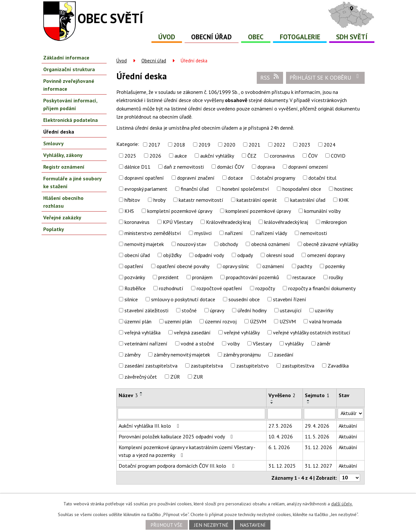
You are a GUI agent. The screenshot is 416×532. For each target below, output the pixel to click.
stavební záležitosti (146, 310)
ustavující (291, 310)
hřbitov (132, 200)
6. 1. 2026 (279, 447)
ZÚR (175, 377)
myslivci (203, 233)
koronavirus (137, 222)
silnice (131, 299)
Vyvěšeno (282, 395)
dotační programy (276, 178)
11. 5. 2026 (317, 436)
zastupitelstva (207, 366)
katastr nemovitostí (201, 200)
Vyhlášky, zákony (63, 155)
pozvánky (135, 277)
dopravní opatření (144, 178)
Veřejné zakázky (62, 217)
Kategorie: (128, 144)
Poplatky (54, 229)
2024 (330, 145)
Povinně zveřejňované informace (69, 85)
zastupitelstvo (253, 366)
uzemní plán (178, 321)
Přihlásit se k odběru (325, 77)
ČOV (313, 156)
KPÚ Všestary (178, 222)
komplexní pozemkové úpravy (258, 211)
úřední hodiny (252, 310)
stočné (189, 310)
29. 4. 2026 (317, 426)
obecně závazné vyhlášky (331, 244)
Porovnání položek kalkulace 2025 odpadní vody (177, 436)
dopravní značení (196, 178)
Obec (256, 37)
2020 (229, 145)
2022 (279, 145)
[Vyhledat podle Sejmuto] (320, 414)
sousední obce (244, 299)
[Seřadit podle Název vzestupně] (141, 393)
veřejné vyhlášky (242, 332)
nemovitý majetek (144, 244)
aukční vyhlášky (217, 156)
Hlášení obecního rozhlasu (63, 202)
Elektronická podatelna (71, 120)
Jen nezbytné (211, 525)
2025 (130, 156)
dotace (235, 178)
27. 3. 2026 (280, 426)
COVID (338, 156)
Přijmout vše (167, 525)
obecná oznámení (271, 244)
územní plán (138, 321)
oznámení (273, 266)
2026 (155, 156)
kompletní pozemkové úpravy (180, 211)
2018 (179, 145)
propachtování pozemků (253, 277)
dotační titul (322, 178)
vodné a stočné (197, 344)
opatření (134, 266)
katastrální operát (257, 200)
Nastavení (253, 525)
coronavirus (282, 156)
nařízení (234, 233)
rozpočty (265, 288)
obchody (229, 244)
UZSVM (288, 321)
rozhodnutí (171, 288)
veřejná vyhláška (143, 332)
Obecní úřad (211, 37)
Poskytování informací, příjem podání (70, 104)
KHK (344, 200)
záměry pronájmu (242, 355)
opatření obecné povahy (183, 266)
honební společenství (246, 189)
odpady (245, 255)
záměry (132, 355)
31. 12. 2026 (318, 447)
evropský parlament (146, 189)
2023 (305, 145)
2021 (254, 145)
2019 (204, 145)
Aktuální (348, 426)
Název (128, 395)
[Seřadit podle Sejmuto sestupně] (308, 403)
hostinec (344, 189)
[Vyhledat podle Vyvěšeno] (285, 414)
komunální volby (322, 211)
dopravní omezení (308, 167)
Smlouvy (53, 143)
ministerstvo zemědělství (153, 233)
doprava (266, 167)
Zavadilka (338, 366)
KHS (129, 211)
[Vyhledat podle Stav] (351, 413)
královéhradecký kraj (286, 222)
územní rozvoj (221, 321)
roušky (336, 277)
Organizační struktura (69, 69)
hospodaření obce (302, 189)
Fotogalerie (300, 37)
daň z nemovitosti (184, 167)
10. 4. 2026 (281, 436)
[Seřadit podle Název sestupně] (141, 395)
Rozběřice (135, 288)
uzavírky (324, 310)
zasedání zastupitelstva (151, 366)
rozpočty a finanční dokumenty (322, 288)
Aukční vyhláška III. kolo (150, 426)
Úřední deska (59, 132)
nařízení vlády (272, 233)
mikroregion (334, 222)
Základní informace (66, 58)
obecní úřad (137, 255)
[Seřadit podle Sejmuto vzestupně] (308, 400)
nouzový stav (192, 244)
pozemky (335, 266)
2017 (154, 145)
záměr (324, 344)
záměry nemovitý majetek (182, 355)
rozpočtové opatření (219, 288)
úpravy (217, 310)
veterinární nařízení (146, 344)
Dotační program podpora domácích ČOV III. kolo (178, 466)
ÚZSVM (258, 321)
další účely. (342, 504)
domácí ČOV (231, 167)
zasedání (284, 355)
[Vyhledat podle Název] (191, 414)
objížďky (172, 255)
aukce (181, 156)
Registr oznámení (64, 167)
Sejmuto (317, 395)
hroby (159, 200)
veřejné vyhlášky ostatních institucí (312, 332)
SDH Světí (352, 37)
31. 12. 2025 (282, 466)
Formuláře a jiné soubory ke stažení (72, 182)
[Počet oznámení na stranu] (350, 478)
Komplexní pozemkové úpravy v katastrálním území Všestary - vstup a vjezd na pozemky (187, 451)
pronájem (202, 277)
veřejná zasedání (192, 332)
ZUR (198, 377)
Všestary (262, 344)
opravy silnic (236, 266)
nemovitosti (314, 233)
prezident (169, 277)
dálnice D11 (137, 167)
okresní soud (280, 255)
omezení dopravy (326, 255)
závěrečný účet (141, 377)
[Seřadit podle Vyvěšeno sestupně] (272, 403)
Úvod (167, 37)
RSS (270, 77)
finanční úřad (195, 189)
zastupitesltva (298, 366)
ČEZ (252, 156)
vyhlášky (294, 344)
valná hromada (325, 321)
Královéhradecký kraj (228, 222)
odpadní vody (209, 255)
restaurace (304, 277)
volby (234, 344)
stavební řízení (290, 299)
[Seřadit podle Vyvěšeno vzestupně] (272, 400)
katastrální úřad (308, 200)
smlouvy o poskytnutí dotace (183, 299)
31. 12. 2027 (318, 466)
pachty (305, 266)
